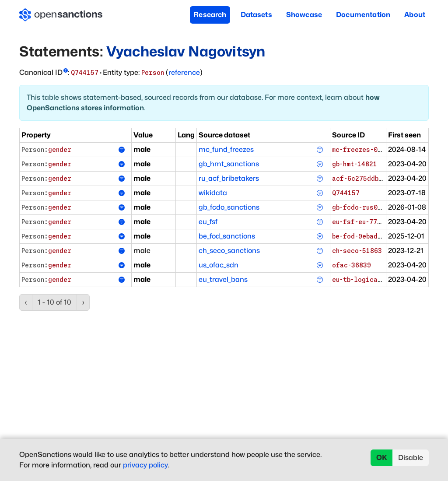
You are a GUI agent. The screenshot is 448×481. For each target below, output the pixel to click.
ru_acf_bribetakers (229, 178)
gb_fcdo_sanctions (229, 207)
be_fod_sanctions (227, 236)
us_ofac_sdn (219, 265)
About (415, 15)
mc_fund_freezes (226, 149)
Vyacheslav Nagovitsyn (186, 51)
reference (184, 72)
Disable (411, 458)
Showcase (304, 15)
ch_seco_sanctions (229, 251)
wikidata (213, 193)
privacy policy (145, 465)
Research (210, 15)
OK (382, 458)
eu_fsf (208, 222)
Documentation (363, 15)
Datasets (256, 15)
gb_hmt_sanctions (229, 164)
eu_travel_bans (223, 279)
